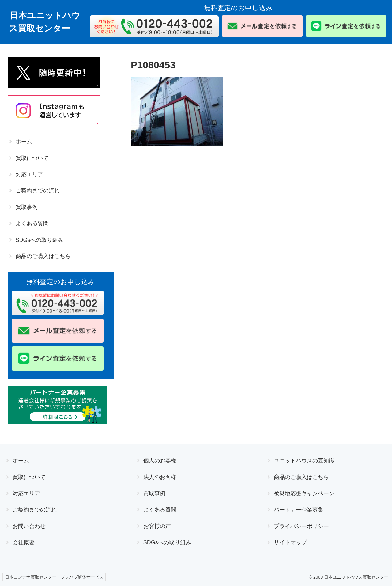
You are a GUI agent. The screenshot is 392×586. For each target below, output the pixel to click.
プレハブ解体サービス (85, 577)
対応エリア (29, 174)
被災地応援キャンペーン (304, 493)
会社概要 (24, 542)
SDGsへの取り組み (40, 240)
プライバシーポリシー (301, 526)
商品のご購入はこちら (43, 256)
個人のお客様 (160, 461)
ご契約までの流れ (38, 191)
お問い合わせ (29, 526)
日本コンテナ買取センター (32, 577)
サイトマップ (290, 542)
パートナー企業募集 (299, 510)
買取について (32, 158)
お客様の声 (157, 526)
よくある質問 (32, 223)
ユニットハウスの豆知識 (304, 461)
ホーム (24, 142)
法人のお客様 (160, 477)
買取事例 (27, 207)
